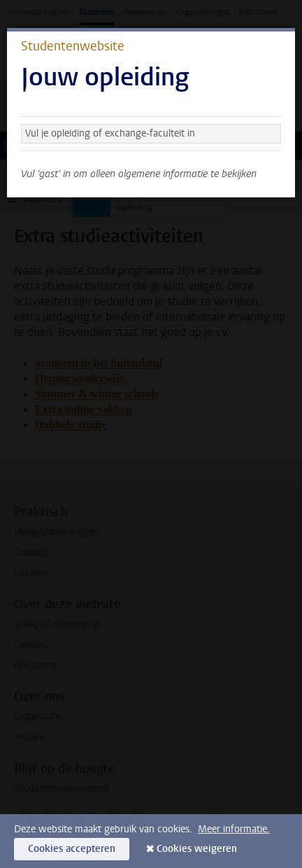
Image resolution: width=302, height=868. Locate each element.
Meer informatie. (234, 829)
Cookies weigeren (197, 849)
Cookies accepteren (72, 849)
